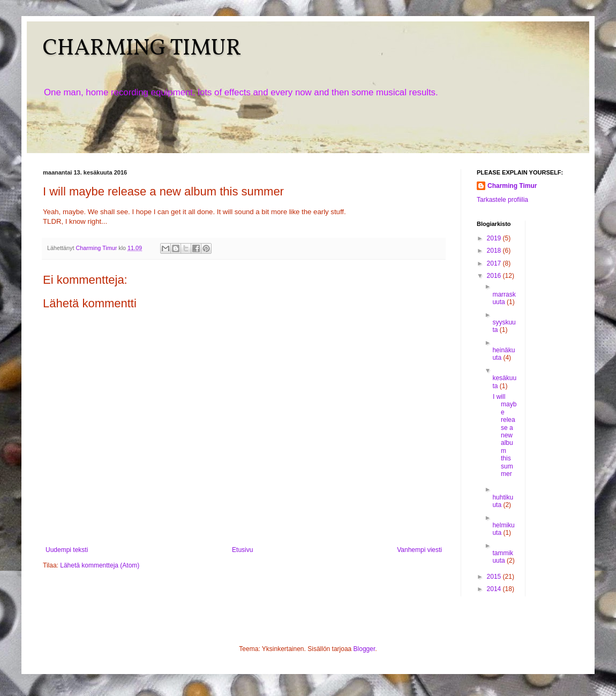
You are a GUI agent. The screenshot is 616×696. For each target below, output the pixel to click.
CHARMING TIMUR (142, 49)
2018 (495, 251)
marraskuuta (504, 298)
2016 (495, 276)
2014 (495, 589)
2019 (495, 238)
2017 (495, 263)
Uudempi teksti (67, 550)
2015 (495, 577)
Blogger (365, 649)
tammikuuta (503, 557)
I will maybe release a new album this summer (505, 435)
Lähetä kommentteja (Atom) (100, 565)
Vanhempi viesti (419, 550)
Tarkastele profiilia (502, 200)
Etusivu (242, 550)
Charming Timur (512, 186)
